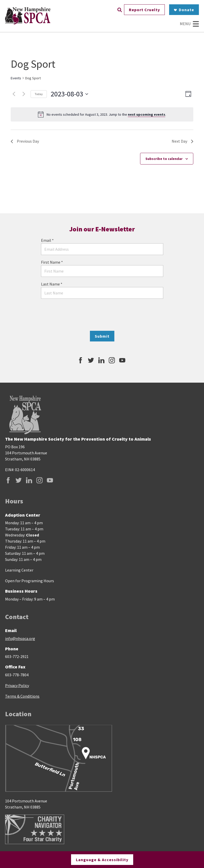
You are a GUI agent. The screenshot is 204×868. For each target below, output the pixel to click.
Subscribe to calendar (164, 159)
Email (47, 240)
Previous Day (25, 141)
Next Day (182, 141)
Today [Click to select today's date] (39, 94)
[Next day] (24, 94)
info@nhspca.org (20, 638)
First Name (52, 262)
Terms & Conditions (22, 696)
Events (16, 78)
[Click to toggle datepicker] (69, 94)
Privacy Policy (17, 685)
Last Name (52, 284)
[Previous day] (14, 94)
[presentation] (102, 315)
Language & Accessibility (102, 860)
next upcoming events (147, 114)
